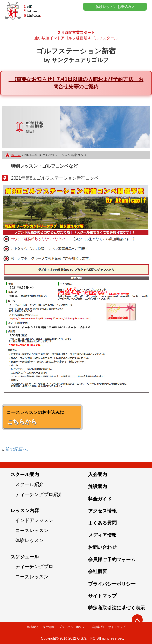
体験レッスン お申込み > (115, 7)
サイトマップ (102, 596)
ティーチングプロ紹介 (39, 494)
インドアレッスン (34, 520)
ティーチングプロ (34, 566)
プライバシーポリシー (112, 584)
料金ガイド (100, 499)
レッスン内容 (25, 510)
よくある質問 (102, 523)
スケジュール (25, 557)
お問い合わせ (102, 547)
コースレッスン (32, 530)
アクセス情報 (102, 511)
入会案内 (98, 474)
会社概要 (98, 571)
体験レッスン (29, 540)
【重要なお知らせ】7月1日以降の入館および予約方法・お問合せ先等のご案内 (76, 83)
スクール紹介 (29, 484)
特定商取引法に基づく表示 (117, 608)
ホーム (16, 155)
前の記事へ (16, 449)
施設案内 (98, 486)
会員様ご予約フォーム (112, 559)
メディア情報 (102, 535)
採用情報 (48, 627)
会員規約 (98, 627)
